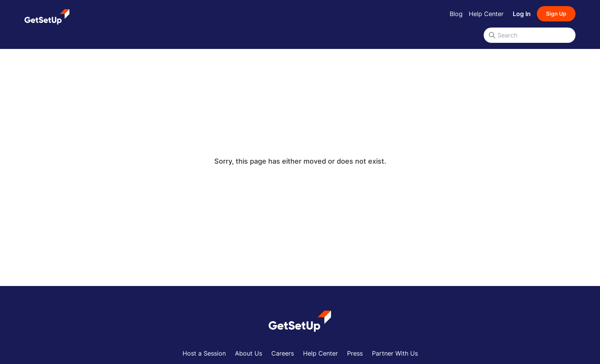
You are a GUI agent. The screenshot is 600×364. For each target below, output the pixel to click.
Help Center (486, 14)
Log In (522, 14)
